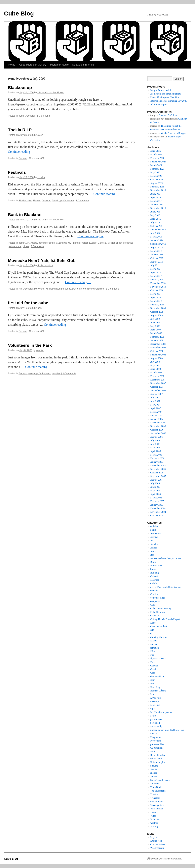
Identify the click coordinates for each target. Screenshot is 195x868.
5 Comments (44, 116)
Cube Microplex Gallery (33, 65)
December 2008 (158, 344)
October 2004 (157, 516)
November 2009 (158, 308)
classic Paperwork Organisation (166, 587)
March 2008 (156, 373)
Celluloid (155, 583)
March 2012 (156, 276)
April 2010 (156, 297)
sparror (154, 773)
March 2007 (156, 412)
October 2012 (157, 258)
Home (12, 65)
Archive (154, 537)
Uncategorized (157, 805)
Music (153, 716)
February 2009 (157, 337)
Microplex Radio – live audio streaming (72, 65)
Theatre (154, 794)
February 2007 (157, 415)
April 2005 (156, 494)
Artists (34, 243)
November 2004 (158, 512)
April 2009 (156, 330)
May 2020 (155, 172)
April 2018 (156, 197)
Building (155, 573)
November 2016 (158, 208)
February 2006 (157, 458)
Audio (153, 551)
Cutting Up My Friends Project (72, 243)
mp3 (153, 709)
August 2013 (157, 247)
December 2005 (158, 465)
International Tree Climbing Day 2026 (169, 101)
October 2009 (157, 312)
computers (155, 601)
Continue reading (21, 152)
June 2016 (155, 212)
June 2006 (155, 444)
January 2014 (157, 240)
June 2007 (155, 401)
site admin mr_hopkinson (51, 93)
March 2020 (156, 176)
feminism (155, 648)
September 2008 (158, 355)
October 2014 (157, 226)
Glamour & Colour (168, 115)
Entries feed (156, 841)
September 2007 (158, 390)
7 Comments (37, 246)
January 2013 (157, 255)
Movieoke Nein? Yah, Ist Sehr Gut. (42, 260)
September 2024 (158, 162)
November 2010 (158, 287)
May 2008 (155, 365)
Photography (156, 726)
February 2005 (157, 501)
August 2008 (157, 358)
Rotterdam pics (158, 762)
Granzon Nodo (157, 676)
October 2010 (157, 290)
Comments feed (158, 844)
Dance (154, 623)
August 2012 (157, 262)
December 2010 (158, 283)
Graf (153, 673)
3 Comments (83, 201)
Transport (155, 798)
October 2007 (157, 387)
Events (37, 201)
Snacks (154, 769)
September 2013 (158, 244)
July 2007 (155, 398)
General (31, 116)
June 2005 (155, 487)
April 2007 (156, 408)
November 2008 (158, 348)
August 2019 (157, 183)
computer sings (46, 243)
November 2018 (158, 190)
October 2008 (157, 351)
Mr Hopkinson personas (120, 243)
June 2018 (155, 194)
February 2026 (157, 158)
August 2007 (157, 394)
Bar (152, 555)
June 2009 (155, 322)
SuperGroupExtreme (160, 780)
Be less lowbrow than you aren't (166, 558)
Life (152, 694)
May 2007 (155, 405)
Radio (153, 751)
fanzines (154, 644)
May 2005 (155, 490)
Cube (153, 605)
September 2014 (158, 230)
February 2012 (157, 280)
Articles (154, 544)
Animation (156, 533)
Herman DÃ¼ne (158, 691)
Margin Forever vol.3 (161, 90)
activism (155, 526)
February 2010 (157, 305)
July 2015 (155, 222)
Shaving (154, 766)
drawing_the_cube (159, 637)
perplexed (155, 723)
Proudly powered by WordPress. (167, 859)
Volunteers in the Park (30, 345)
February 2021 (157, 169)
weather (56, 374)
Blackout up (20, 87)
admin (22, 116)
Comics (154, 594)
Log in (154, 837)
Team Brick (156, 787)
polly (40, 308)
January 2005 (157, 505)
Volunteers (45, 374)
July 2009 (155, 319)
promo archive (157, 744)
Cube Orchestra (158, 612)
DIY (153, 630)
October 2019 (157, 180)
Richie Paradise (96, 289)
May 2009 (155, 326)
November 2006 (158, 426)
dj (151, 633)
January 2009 (157, 340)
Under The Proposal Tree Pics (165, 97)
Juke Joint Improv (159, 104)
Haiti (153, 684)
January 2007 (157, 419)
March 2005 (156, 498)
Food (153, 662)
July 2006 (155, 440)
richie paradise (45, 266)
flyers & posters (158, 658)
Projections (156, 741)
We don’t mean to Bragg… (174, 133)
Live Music (156, 698)
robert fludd (156, 759)
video (153, 812)
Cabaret (154, 576)
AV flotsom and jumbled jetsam (166, 94)
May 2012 (155, 269)
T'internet (155, 784)
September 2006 (158, 433)
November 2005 (158, 469)
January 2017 (157, 205)
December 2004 (158, 508)
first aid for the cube (28, 303)
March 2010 (156, 301)
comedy (154, 591)
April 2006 (156, 451)
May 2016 (155, 215)
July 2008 (155, 362)
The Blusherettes (158, 791)
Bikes (153, 562)
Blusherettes (25, 201)
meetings (33, 374)
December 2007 (158, 380)
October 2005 (157, 473)
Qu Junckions (157, 748)
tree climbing (157, 801)
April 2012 (156, 272)
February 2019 (157, 187)
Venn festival (157, 809)
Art (28, 243)
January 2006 (157, 462)
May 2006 (155, 448)
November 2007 (158, 383)
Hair (153, 680)
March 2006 (156, 455)
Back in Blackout (25, 215)
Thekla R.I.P (20, 130)
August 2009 (157, 315)
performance (67, 201)
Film (21, 289)
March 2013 (156, 251)
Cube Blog (19, 13)
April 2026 (156, 151)
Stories (154, 776)
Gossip (55, 201)
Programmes (156, 737)
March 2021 (156, 165)
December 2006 (158, 423)
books (153, 569)
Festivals (17, 172)
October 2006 (157, 430)
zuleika (41, 177)
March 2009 (156, 333)
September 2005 (158, 476)
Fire (152, 655)
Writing (154, 826)
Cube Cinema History (161, 608)
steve (40, 135)
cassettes (155, 580)
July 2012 (155, 265)
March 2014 (156, 237)
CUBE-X (155, 616)
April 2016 (156, 219)
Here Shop (156, 687)
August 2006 (157, 437)
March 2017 (156, 201)
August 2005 (157, 480)
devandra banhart (159, 626)
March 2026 (156, 154)
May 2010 (155, 294)
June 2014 (155, 233)
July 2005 (155, 483)
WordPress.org (157, 848)
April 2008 (156, 369)
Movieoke (39, 289)
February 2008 (157, 376)
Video (26, 246)
